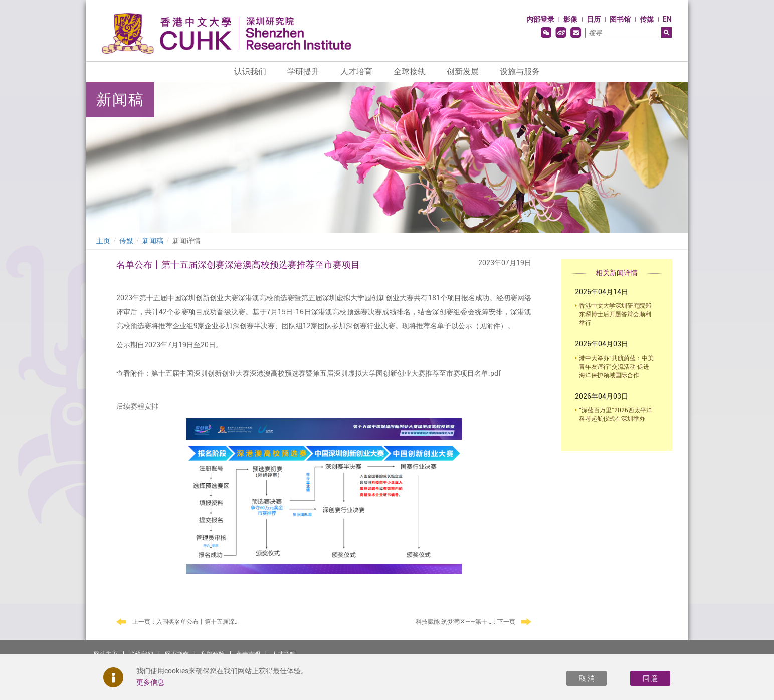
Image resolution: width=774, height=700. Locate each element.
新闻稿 (153, 241)
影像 (570, 19)
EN (667, 19)
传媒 (647, 19)
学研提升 (303, 71)
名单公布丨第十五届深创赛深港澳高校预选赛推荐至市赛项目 (238, 265)
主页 (103, 241)
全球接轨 (410, 71)
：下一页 (473, 622)
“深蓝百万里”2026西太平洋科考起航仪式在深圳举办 (616, 414)
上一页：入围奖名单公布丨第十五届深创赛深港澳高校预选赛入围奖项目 (186, 622)
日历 (594, 19)
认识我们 (250, 71)
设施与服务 (520, 71)
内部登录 (540, 19)
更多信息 (150, 682)
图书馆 (620, 19)
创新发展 (463, 71)
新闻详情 (186, 241)
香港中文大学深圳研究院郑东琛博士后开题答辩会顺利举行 (615, 314)
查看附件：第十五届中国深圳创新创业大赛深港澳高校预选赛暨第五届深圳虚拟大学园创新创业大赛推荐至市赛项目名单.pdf (309, 373)
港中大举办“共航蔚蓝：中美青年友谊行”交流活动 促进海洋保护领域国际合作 (616, 367)
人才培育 (356, 71)
